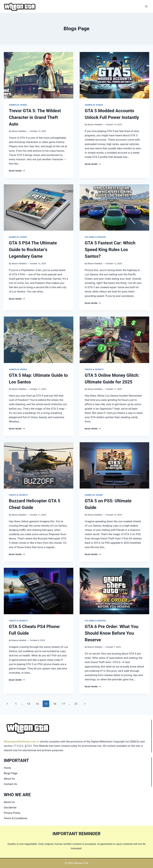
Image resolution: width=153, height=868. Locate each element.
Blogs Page (11, 773)
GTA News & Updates (95, 237)
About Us (9, 779)
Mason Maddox (19, 131)
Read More (17, 171)
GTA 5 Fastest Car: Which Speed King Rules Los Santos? (110, 250)
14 (37, 704)
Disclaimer (10, 807)
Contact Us (10, 784)
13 (28, 704)
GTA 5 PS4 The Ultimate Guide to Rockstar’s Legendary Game (33, 250)
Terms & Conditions (16, 818)
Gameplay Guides (18, 105)
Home (7, 768)
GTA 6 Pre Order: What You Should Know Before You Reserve (112, 633)
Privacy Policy (12, 813)
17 (63, 704)
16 (55, 704)
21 (76, 704)
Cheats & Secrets (94, 369)
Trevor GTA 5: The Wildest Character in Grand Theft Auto (35, 117)
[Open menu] (146, 6)
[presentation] (39, 75)
